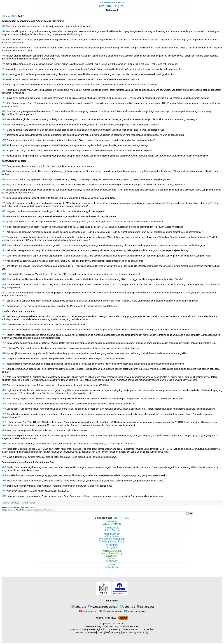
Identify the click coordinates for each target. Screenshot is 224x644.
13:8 (3, 74)
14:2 (3, 179)
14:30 (4, 353)
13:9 (3, 79)
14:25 (4, 324)
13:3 (3, 39)
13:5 (3, 55)
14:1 (3, 171)
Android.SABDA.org (112, 553)
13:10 (4, 84)
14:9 (3, 221)
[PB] (122, 6)
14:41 (4, 422)
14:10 (4, 227)
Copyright (112, 547)
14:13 (4, 245)
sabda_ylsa (79, 607)
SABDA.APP (112, 556)
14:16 (4, 261)
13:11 (4, 90)
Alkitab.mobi (112, 545)
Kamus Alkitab (112, 528)
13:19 (4, 140)
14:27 (4, 335)
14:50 (4, 485)
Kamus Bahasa (112, 530)
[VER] (102, 6)
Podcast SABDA (111, 612)
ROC (126, 518)
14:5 (3, 198)
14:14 (4, 250)
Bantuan (112, 564)
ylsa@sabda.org (112, 632)
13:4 (3, 47)
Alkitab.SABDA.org (112, 551)
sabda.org (143, 632)
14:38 (4, 403)
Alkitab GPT (112, 561)
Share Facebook (11, 503)
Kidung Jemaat (112, 536)
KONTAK (100, 618)
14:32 (4, 363)
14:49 (4, 480)
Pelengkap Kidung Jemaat (112, 541)
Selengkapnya (146, 607)
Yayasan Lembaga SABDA (103, 607)
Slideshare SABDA (135, 612)
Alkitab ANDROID (112, 524)
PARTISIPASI (111, 618)
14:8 (3, 216)
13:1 (3, 26)
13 (13, 16)
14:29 (4, 348)
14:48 (4, 475)
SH (115, 518)
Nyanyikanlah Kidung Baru (112, 539)
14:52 (4, 496)
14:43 (4, 435)
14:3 (3, 184)
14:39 (4, 408)
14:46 (4, 457)
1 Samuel (6, 16)
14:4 (3, 189)
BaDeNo (112, 558)
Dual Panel (112, 567)
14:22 (4, 300)
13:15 (4, 119)
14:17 (4, 266)
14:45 (4, 449)
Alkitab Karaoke (50, 510)
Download (112, 522)
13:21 (4, 150)
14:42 (4, 430)
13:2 (3, 31)
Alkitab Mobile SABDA (112, 2)
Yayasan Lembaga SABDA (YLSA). (102, 626)
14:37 (4, 398)
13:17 (4, 129)
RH (120, 518)
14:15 (4, 255)
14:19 (4, 279)
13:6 (3, 64)
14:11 (4, 232)
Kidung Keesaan (112, 534)
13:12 (4, 98)
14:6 (3, 203)
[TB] (109, 6)
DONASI (123, 618)
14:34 (4, 377)
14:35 (4, 385)
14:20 (4, 284)
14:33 (4, 369)
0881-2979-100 (88, 632)
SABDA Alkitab (88, 612)
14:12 (4, 237)
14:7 (3, 211)
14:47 (4, 467)
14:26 (4, 329)
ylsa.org (132, 632)
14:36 (4, 390)
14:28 (4, 343)
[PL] (117, 6)
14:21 (4, 292)
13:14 (4, 111)
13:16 (4, 124)
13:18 (4, 135)
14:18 (4, 274)
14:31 (4, 358)
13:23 (4, 166)
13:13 (4, 103)
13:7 (3, 69)
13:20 (4, 145)
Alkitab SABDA (31, 507)
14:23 (4, 306)
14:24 (4, 316)
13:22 (4, 155)
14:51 (4, 491)
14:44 (4, 443)
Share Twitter (29, 503)
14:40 (4, 414)
